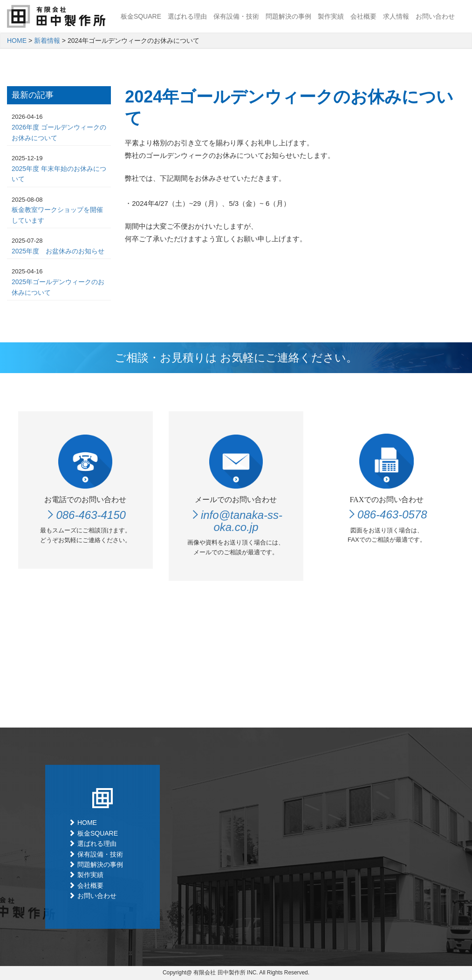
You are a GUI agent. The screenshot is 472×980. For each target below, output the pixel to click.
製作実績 (331, 16)
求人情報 (396, 16)
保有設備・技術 (236, 16)
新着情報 (47, 41)
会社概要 (363, 16)
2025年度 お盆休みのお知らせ (58, 251)
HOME (17, 41)
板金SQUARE (141, 16)
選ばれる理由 (187, 16)
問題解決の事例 (288, 16)
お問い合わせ (435, 16)
